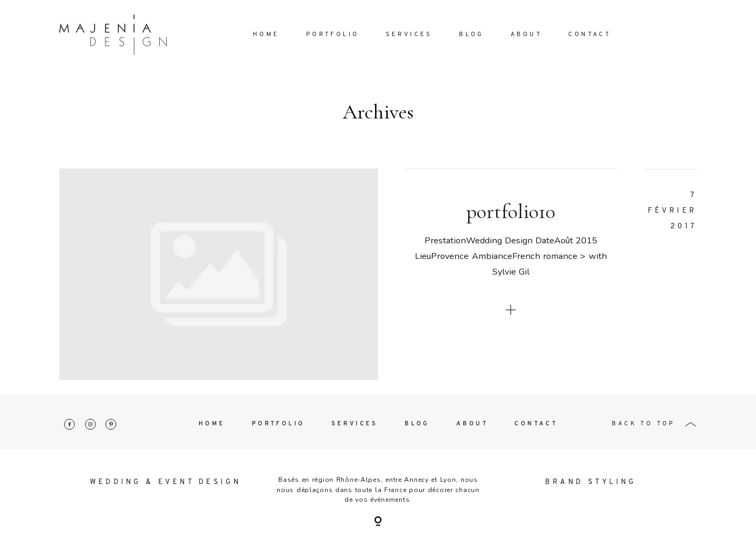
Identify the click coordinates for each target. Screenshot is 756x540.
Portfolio (333, 35)
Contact (589, 35)
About (526, 35)
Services (409, 35)
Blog (472, 35)
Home (266, 35)
